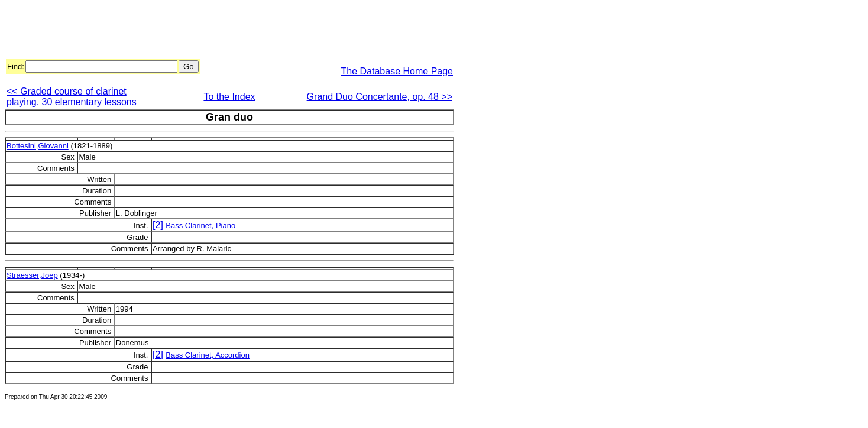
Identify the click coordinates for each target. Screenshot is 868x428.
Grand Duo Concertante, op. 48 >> (380, 97)
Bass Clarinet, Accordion (208, 355)
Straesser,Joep (32, 275)
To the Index (229, 97)
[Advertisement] (220, 31)
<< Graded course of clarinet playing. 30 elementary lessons (72, 97)
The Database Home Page (397, 71)
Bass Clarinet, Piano (200, 226)
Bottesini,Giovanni (38, 146)
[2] (158, 225)
